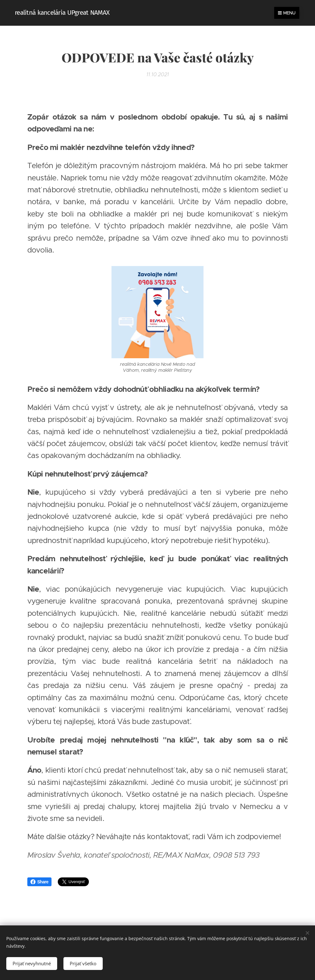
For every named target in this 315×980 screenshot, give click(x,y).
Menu (287, 13)
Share (39, 882)
